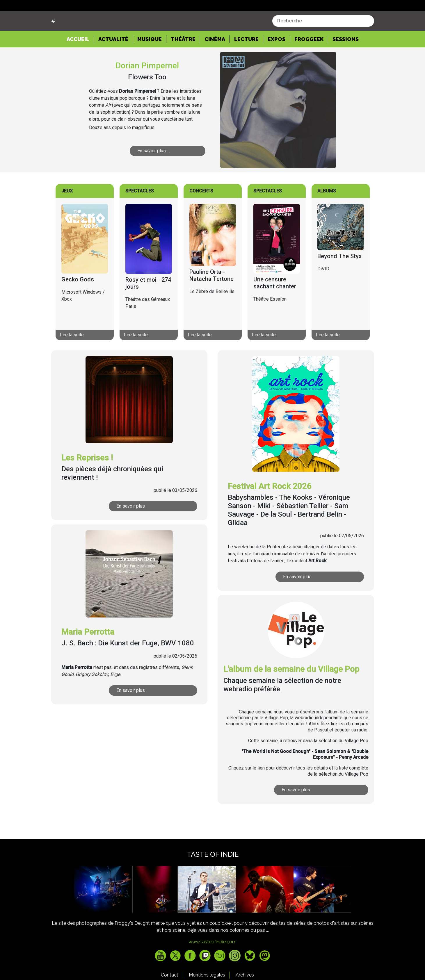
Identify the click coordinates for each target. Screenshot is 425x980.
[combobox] (323, 43)
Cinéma (215, 61)
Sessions (346, 61)
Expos (276, 61)
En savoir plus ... (153, 173)
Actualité (113, 61)
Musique (150, 61)
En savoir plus (131, 528)
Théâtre (183, 61)
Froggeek (309, 61)
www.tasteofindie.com (212, 964)
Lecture (246, 61)
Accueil (80, 61)
